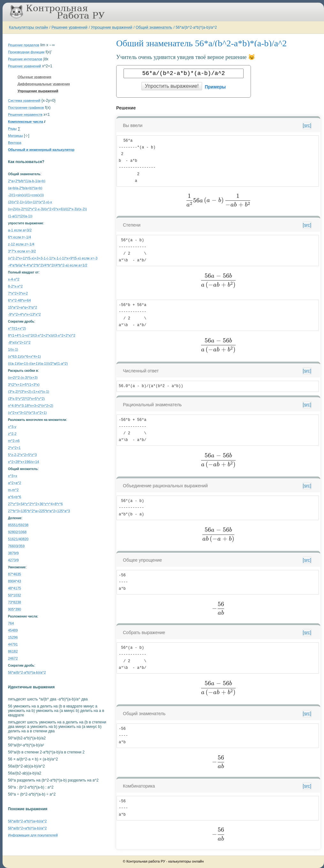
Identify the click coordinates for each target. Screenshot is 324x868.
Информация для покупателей (33, 835)
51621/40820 (18, 539)
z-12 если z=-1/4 (21, 244)
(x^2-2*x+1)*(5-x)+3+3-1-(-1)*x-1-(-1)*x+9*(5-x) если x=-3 (53, 258)
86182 (13, 651)
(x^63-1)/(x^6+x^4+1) (24, 356)
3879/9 (13, 553)
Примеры (215, 87)
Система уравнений (24, 101)
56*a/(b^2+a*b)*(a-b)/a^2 (27, 828)
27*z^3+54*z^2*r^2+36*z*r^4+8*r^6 (35, 504)
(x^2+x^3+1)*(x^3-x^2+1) (27, 413)
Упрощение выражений (112, 27)
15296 (13, 637)
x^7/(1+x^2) (17, 328)
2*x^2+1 (14, 448)
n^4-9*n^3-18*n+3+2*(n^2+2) (31, 406)
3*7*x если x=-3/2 (22, 251)
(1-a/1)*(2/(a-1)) (20, 216)
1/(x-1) (13, 349)
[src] (307, 125)
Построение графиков (26, 108)
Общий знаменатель (154, 27)
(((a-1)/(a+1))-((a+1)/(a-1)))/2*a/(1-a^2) (38, 363)
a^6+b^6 (15, 497)
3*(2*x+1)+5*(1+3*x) (24, 385)
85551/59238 (18, 525)
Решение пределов (24, 45)
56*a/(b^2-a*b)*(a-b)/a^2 (196, 27)
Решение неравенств (25, 115)
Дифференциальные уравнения (44, 84)
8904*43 (15, 581)
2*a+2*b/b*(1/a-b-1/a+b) (27, 181)
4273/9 (13, 560)
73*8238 (15, 602)
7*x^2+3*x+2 (18, 293)
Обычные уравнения (34, 77)
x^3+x (13, 476)
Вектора (15, 143)
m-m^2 (13, 490)
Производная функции (26, 52)
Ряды (12, 129)
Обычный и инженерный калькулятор (41, 150)
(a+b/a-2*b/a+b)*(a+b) (25, 188)
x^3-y (12, 427)
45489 (13, 630)
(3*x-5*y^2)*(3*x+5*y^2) (26, 399)
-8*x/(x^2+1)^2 (19, 342)
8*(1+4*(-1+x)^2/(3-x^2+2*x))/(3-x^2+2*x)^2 (42, 335)
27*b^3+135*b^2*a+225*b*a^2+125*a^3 (39, 511)
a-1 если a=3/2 (20, 230)
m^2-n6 (14, 441)
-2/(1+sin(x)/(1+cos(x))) (26, 195)
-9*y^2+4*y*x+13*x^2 (24, 314)
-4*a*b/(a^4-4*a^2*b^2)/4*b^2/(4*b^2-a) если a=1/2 (48, 265)
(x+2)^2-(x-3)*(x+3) (23, 378)
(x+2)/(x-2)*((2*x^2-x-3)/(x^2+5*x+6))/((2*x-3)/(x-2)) (47, 209)
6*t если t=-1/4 (19, 237)
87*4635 (15, 574)
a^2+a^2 (15, 483)
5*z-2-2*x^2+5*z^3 (22, 455)
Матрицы (15, 136)
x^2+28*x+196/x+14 (23, 462)
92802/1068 (17, 532)
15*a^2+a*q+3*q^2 (23, 307)
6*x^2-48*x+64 (19, 300)
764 (11, 623)
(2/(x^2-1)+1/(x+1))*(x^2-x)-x (30, 202)
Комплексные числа (26, 122)
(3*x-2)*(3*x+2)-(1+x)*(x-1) (29, 392)
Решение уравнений (69, 27)
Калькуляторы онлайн (29, 27)
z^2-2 (12, 434)
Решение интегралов (25, 59)
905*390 (15, 609)
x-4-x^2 (14, 279)
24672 (13, 658)
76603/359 (16, 546)
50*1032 (15, 595)
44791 (13, 644)
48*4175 (15, 588)
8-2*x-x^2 (15, 286)
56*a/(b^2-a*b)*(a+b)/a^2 (27, 821)
